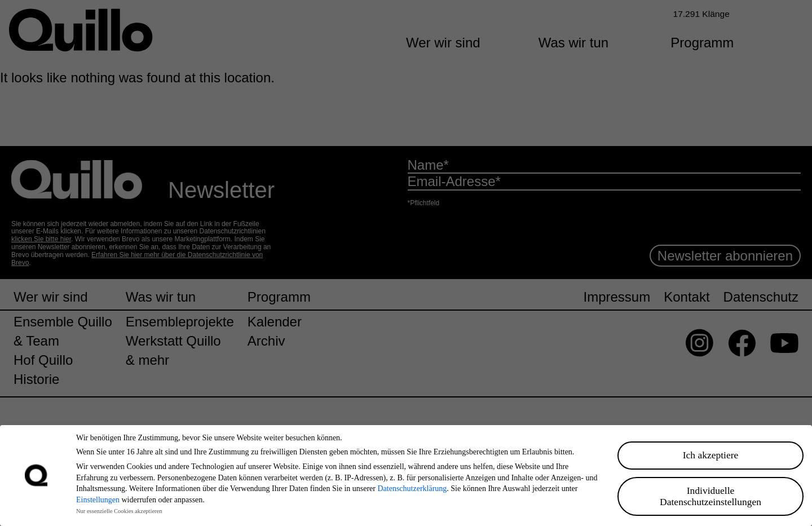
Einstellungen (98, 500)
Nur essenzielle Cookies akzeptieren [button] (119, 511)
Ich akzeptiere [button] (711, 455)
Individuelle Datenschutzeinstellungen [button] (710, 496)
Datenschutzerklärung (412, 489)
